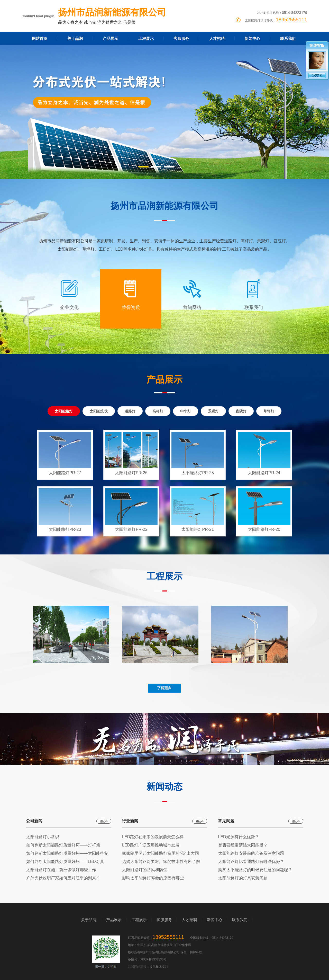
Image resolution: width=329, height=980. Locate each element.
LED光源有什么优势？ (239, 837)
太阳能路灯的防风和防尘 (145, 870)
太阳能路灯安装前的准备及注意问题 (251, 853)
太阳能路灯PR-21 (198, 529)
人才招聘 (217, 39)
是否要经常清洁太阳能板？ (243, 845)
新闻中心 (252, 39)
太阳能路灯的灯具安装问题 (243, 878)
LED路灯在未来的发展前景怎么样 (153, 837)
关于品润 (75, 39)
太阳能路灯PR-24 (264, 473)
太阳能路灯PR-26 (131, 473)
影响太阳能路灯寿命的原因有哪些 (153, 878)
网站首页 (40, 39)
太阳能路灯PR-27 (65, 473)
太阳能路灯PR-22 (131, 529)
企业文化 (69, 307)
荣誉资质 (131, 307)
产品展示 (111, 39)
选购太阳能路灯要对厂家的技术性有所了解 (161, 862)
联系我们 (288, 39)
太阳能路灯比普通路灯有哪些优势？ (251, 862)
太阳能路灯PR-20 (264, 529)
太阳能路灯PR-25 (198, 473)
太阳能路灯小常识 (43, 837)
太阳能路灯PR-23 (65, 529)
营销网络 (192, 307)
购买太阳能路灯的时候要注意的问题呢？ (255, 870)
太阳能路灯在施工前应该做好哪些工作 (61, 870)
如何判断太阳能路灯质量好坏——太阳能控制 (67, 853)
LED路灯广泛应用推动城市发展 (151, 845)
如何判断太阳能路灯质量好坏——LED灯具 (65, 862)
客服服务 (181, 39)
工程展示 (146, 39)
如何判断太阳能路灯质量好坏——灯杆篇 (63, 845)
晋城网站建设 (137, 967)
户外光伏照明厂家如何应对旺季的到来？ (63, 878)
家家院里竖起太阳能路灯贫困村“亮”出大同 (161, 853)
